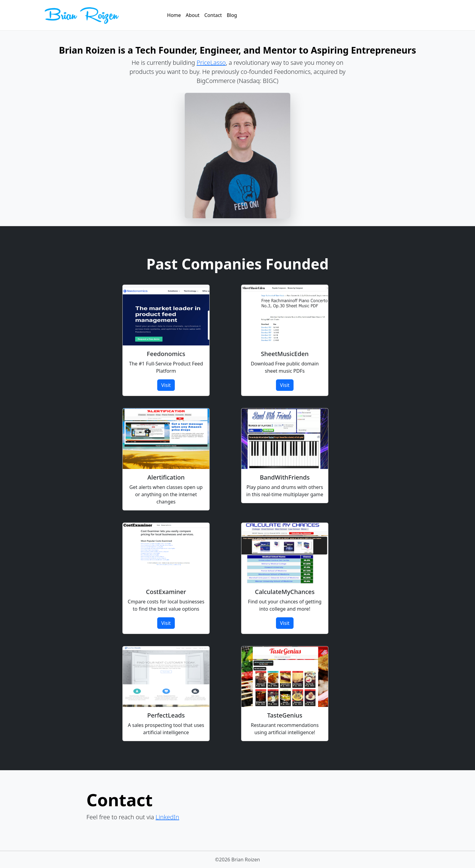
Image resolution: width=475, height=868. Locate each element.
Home (174, 15)
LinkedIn (168, 817)
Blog (232, 15)
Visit (166, 385)
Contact (213, 15)
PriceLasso (211, 63)
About (193, 15)
